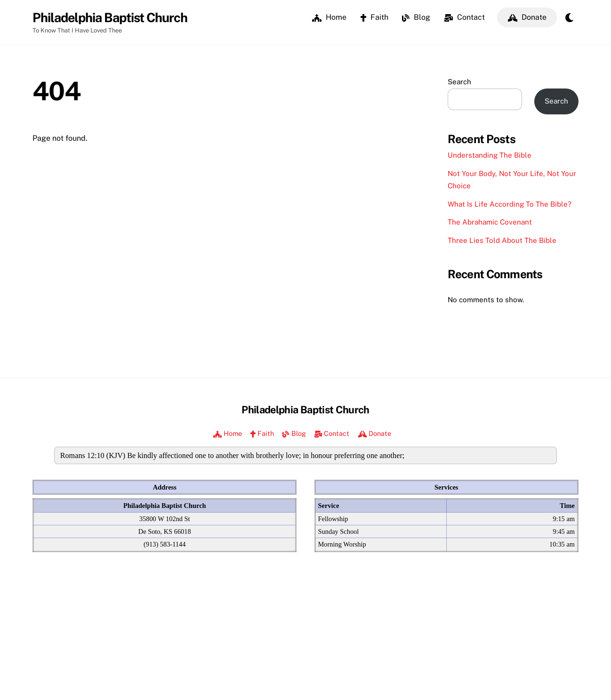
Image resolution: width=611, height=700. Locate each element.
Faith (374, 17)
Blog (416, 17)
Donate (527, 17)
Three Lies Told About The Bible (502, 240)
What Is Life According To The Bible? (510, 204)
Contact (465, 17)
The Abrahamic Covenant (490, 222)
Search (459, 82)
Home (329, 17)
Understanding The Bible (490, 156)
